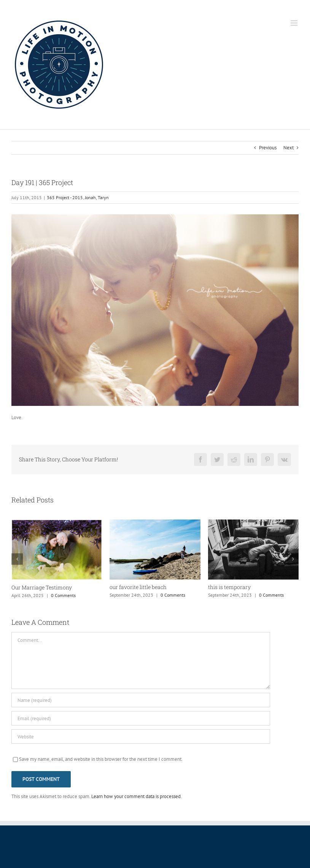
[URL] (141, 737)
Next (289, 148)
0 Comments (63, 595)
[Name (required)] (141, 700)
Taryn (103, 197)
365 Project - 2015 (65, 197)
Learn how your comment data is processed (136, 796)
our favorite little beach (138, 587)
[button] (17, 559)
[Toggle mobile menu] (295, 23)
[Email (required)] (141, 718)
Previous (268, 148)
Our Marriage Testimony (42, 587)
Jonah (90, 197)
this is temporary (229, 587)
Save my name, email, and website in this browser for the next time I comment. (101, 759)
